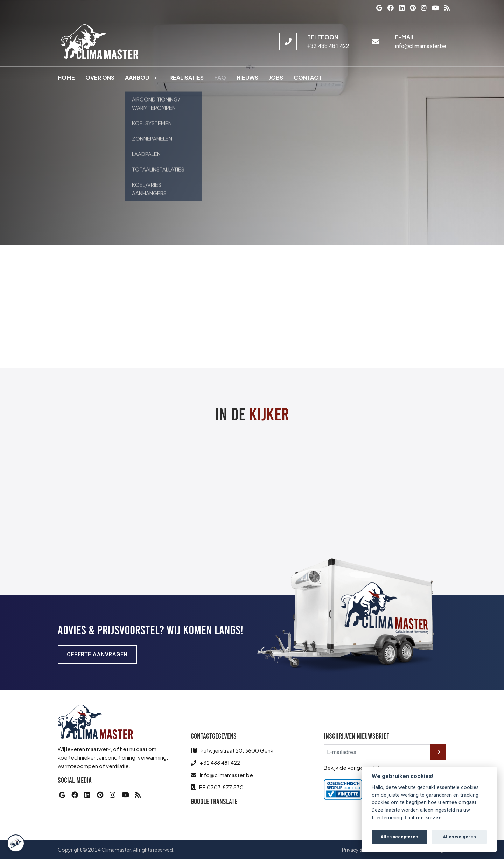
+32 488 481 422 (328, 46)
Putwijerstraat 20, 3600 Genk (237, 750)
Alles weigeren (459, 837)
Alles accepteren (399, 837)
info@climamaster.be (421, 46)
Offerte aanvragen (97, 654)
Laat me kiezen (423, 818)
